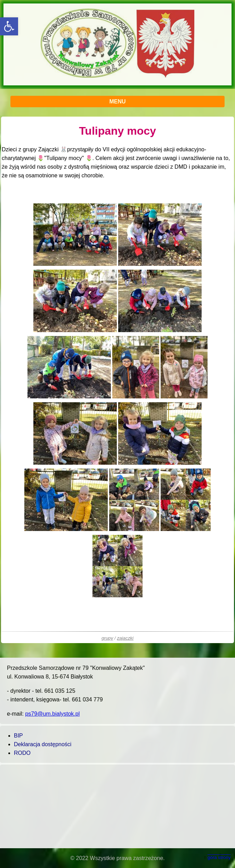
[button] (9, 26)
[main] (117, 380)
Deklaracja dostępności (43, 744)
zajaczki (125, 638)
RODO (22, 753)
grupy (107, 638)
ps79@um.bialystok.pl (52, 714)
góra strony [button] (219, 857)
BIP (18, 736)
